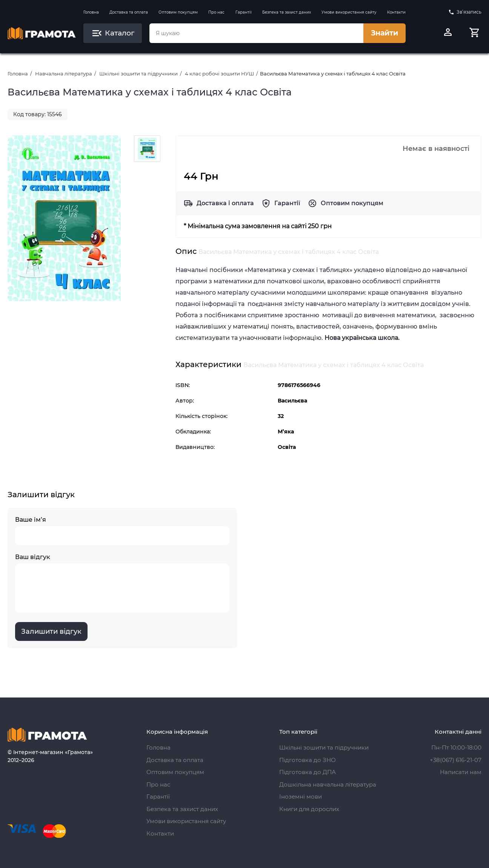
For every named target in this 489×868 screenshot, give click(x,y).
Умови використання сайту (349, 12)
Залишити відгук (51, 631)
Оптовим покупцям (178, 12)
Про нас (216, 12)
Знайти (384, 33)
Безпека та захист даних (287, 12)
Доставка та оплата (129, 12)
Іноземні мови (301, 797)
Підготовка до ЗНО (308, 760)
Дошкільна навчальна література (328, 784)
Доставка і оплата (225, 203)
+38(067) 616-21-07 (456, 760)
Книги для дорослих (309, 809)
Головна (91, 12)
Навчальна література (64, 74)
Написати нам (461, 772)
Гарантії (244, 12)
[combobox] (256, 33)
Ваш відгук (122, 583)
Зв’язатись (465, 12)
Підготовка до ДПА (308, 772)
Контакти (396, 12)
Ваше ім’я (122, 531)
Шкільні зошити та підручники (138, 74)
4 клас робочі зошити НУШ (219, 74)
